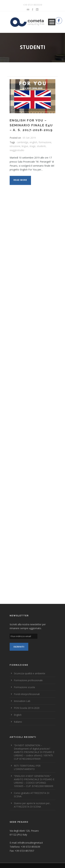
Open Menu (52, 22)
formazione (45, 142)
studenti (41, 146)
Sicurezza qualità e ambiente (30, 673)
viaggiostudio (17, 150)
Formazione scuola (24, 687)
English (18, 715)
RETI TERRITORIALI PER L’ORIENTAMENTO (27, 767)
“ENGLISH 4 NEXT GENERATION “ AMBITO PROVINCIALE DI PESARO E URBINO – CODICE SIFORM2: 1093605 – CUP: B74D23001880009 (34, 781)
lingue (25, 146)
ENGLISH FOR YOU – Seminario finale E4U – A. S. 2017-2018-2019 (31, 125)
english (33, 142)
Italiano (18, 722)
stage (32, 146)
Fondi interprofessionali (27, 694)
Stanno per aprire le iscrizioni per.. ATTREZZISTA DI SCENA (32, 805)
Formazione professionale (28, 680)
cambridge (23, 142)
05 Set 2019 (29, 138)
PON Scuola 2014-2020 (27, 708)
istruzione (15, 146)
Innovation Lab (22, 701)
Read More (20, 180)
